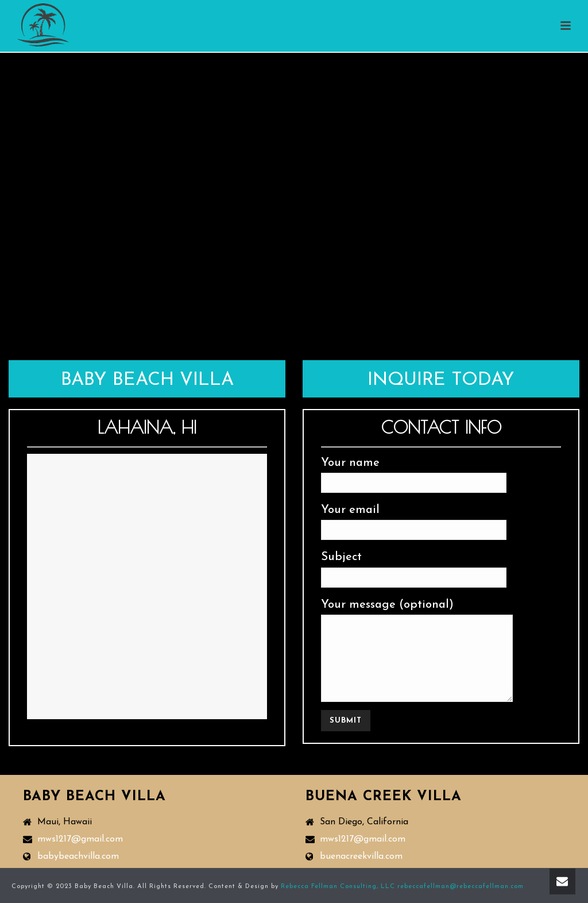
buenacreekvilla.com (361, 856)
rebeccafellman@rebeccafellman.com (461, 887)
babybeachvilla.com (78, 856)
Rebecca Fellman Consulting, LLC (338, 887)
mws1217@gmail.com (80, 839)
